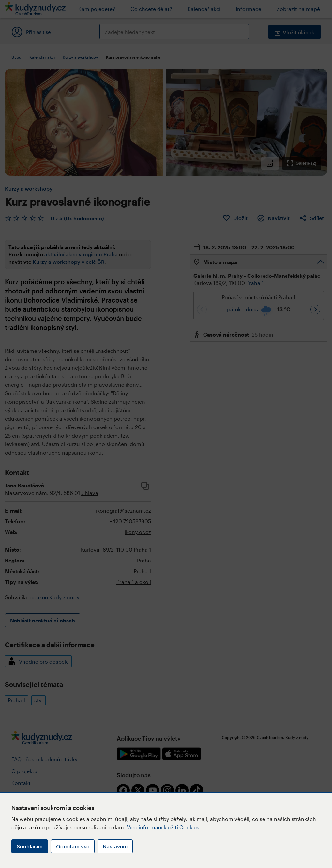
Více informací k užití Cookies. (164, 827)
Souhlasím (30, 846)
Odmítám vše (73, 846)
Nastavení (115, 846)
